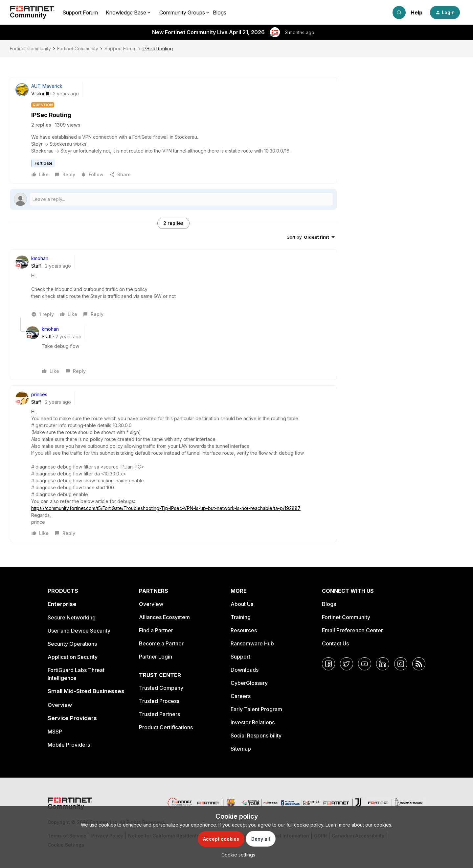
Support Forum (80, 12)
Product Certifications (166, 727)
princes (39, 394)
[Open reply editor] (173, 199)
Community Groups (182, 12)
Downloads (245, 670)
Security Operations (72, 644)
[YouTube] (365, 664)
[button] (445, 12)
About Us (242, 604)
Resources (244, 630)
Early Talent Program (256, 709)
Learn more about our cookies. (359, 825)
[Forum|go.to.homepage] (32, 12)
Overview (60, 705)
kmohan (40, 258)
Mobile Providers (69, 745)
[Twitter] (347, 664)
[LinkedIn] (383, 664)
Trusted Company (161, 688)
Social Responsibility (256, 735)
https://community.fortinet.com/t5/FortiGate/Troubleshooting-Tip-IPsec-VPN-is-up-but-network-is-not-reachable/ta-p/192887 (166, 508)
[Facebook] (328, 664)
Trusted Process (159, 701)
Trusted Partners (159, 714)
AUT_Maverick (47, 86)
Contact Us (335, 643)
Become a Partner (161, 643)
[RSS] (419, 664)
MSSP (55, 732)
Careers (241, 696)
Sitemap (241, 749)
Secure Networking (72, 617)
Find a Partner (156, 630)
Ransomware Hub (252, 643)
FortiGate (44, 163)
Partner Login (156, 657)
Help (417, 12)
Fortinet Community (30, 48)
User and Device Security (79, 631)
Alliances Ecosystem (164, 617)
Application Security (73, 657)
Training (241, 617)
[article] (173, 286)
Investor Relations (253, 722)
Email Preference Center (352, 630)
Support (240, 657)
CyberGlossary (249, 683)
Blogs (220, 12)
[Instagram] (401, 664)
